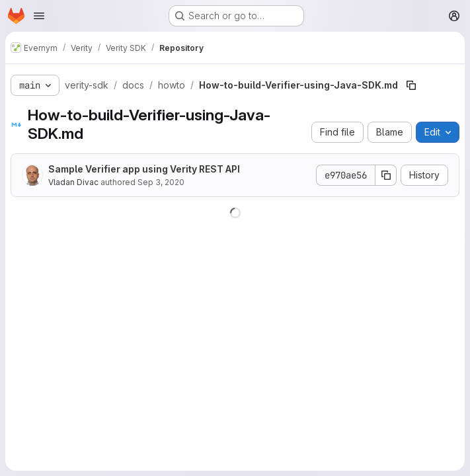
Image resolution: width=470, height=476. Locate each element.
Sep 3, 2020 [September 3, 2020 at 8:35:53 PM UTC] (161, 182)
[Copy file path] (411, 85)
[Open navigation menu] (39, 16)
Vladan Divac (73, 182)
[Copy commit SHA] (386, 175)
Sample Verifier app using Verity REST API (144, 169)
